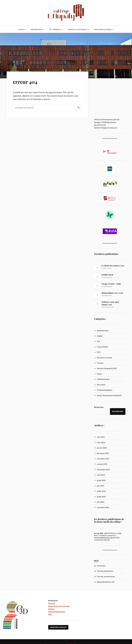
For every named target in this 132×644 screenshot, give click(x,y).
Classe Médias (102, 347)
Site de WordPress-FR (106, 582)
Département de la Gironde (59, 606)
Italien (99, 374)
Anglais (100, 336)
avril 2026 (101, 437)
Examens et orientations (77, 29)
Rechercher (99, 407)
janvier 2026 (102, 448)
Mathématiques (103, 379)
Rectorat (52, 603)
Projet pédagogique (105, 390)
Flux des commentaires (106, 576)
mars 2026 (101, 442)
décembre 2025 (103, 453)
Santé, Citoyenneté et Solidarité (109, 395)
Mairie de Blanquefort (57, 612)
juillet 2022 (101, 497)
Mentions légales (58, 627)
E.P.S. (99, 352)
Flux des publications (105, 571)
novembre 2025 (103, 459)
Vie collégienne (55, 29)
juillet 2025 (101, 480)
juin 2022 (101, 502)
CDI (98, 341)
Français (100, 363)
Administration (36, 29)
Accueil (21, 29)
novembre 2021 (103, 507)
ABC (50, 614)
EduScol (51, 609)
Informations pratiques (103, 29)
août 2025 (101, 475)
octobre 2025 (102, 464)
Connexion (101, 566)
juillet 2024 (101, 491)
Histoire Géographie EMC (107, 368)
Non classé (101, 385)
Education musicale (104, 358)
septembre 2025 (103, 469)
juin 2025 (101, 486)
